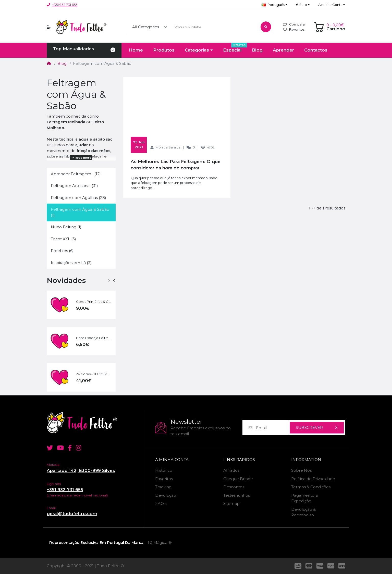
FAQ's (161, 503)
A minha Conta (172, 460)
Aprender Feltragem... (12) (76, 174)
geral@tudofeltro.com (72, 514)
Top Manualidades (73, 49)
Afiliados (231, 470)
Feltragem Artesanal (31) (74, 186)
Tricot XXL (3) (63, 239)
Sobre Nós (301, 470)
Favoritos (294, 29)
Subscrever (309, 427)
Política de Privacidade (313, 479)
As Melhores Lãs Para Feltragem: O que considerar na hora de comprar (176, 165)
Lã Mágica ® (160, 542)
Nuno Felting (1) (66, 227)
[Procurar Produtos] (215, 27)
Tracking (163, 487)
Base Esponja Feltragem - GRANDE (94, 338)
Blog (62, 63)
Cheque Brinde (238, 479)
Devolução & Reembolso (303, 512)
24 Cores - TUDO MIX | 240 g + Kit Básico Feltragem (94, 374)
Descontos (234, 487)
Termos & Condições (311, 487)
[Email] (273, 428)
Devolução (166, 495)
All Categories (146, 27)
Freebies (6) (62, 251)
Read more (81, 158)
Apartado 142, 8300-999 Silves (81, 470)
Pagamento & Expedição (305, 498)
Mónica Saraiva (168, 147)
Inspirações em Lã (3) (71, 263)
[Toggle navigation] (113, 50)
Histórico (164, 470)
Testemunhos (237, 495)
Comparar (295, 24)
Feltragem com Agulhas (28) (78, 198)
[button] (274, 5)
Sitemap (231, 503)
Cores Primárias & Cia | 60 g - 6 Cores (94, 302)
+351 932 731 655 (65, 5)
